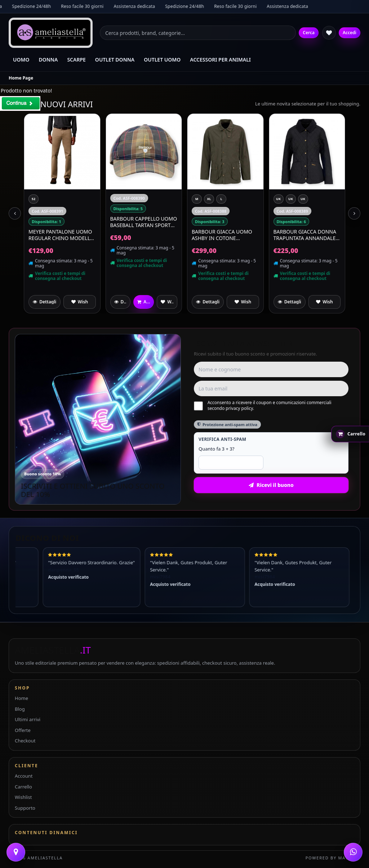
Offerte (23, 730)
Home (21, 698)
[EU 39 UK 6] (34, 210)
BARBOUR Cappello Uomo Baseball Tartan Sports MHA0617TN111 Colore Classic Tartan (225, 222)
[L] (303, 199)
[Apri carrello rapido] (350, 434)
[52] (115, 199)
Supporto (25, 808)
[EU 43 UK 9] (70, 199)
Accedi (350, 33)
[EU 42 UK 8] (34, 199)
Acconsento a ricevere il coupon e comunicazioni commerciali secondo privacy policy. (263, 406)
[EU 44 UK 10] (58, 199)
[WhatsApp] (353, 852)
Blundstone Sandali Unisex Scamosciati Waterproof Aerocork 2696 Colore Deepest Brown (59, 246)
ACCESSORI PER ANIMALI (220, 60)
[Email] (271, 388)
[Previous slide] (15, 213)
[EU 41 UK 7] (46, 199)
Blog (20, 709)
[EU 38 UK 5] (83, 199)
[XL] (291, 199)
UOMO (21, 60)
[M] (279, 199)
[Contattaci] (16, 852)
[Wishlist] (329, 33)
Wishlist (23, 797)
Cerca (309, 33)
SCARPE (76, 60)
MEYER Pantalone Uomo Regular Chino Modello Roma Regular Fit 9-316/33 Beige (143, 235)
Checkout (25, 741)
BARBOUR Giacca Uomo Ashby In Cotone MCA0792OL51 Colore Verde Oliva (304, 235)
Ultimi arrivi (28, 719)
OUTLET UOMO (162, 60)
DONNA (48, 60)
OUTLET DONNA (115, 60)
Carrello (23, 787)
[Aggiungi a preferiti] (79, 302)
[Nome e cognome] (271, 369)
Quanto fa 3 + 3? (216, 449)
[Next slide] (354, 213)
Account (24, 776)
